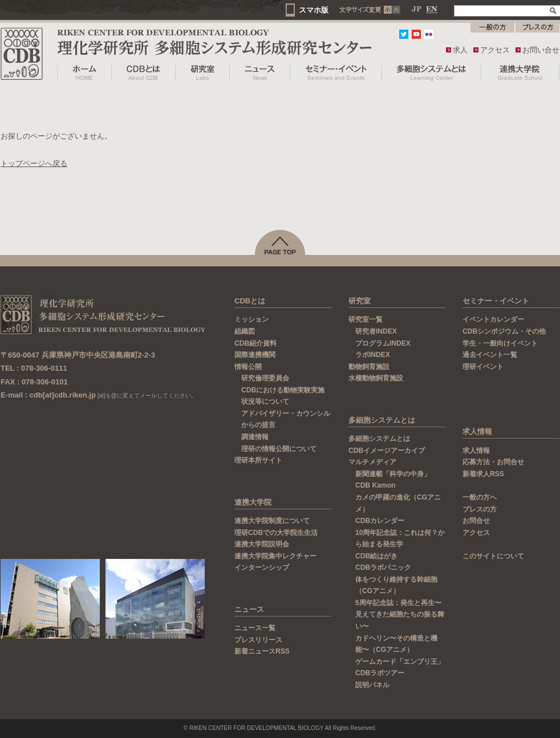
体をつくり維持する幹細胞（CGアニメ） (396, 585)
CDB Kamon (375, 485)
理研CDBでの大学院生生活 (276, 533)
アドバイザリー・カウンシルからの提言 (286, 419)
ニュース (249, 609)
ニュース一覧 (255, 628)
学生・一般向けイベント (500, 343)
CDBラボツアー (380, 673)
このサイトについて (493, 556)
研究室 (360, 301)
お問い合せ (541, 50)
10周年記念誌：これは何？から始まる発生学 (400, 539)
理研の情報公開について (284, 449)
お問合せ (476, 521)
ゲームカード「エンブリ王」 (400, 662)
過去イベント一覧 (490, 355)
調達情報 (260, 437)
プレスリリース (258, 640)
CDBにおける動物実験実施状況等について (283, 396)
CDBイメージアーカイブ (387, 451)
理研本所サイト (263, 460)
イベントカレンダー (493, 319)
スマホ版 (314, 10)
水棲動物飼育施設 (376, 378)
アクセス (495, 50)
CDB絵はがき (376, 556)
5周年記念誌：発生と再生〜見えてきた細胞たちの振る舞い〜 (400, 615)
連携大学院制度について (272, 521)
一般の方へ (480, 497)
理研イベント (488, 367)
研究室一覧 (366, 319)
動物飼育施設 (369, 367)
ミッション (251, 319)
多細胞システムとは (382, 420)
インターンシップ (262, 567)
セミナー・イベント (496, 301)
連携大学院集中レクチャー (275, 556)
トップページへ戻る (34, 163)
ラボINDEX (373, 355)
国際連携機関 (255, 355)
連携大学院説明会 (262, 544)
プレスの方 (480, 509)
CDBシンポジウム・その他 (504, 331)
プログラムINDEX (383, 343)
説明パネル (372, 685)
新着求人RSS (483, 474)
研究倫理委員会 (270, 378)
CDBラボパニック (383, 567)
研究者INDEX (376, 331)
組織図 (245, 331)
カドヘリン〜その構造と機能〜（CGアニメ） (396, 644)
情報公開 (248, 367)
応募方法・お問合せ (493, 462)
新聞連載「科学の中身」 (393, 474)
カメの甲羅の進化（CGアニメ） (398, 503)
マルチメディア (372, 462)
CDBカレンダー (380, 521)
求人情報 (477, 431)
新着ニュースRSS (262, 651)
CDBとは (250, 301)
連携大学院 (253, 502)
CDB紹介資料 (255, 343)
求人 (460, 50)
